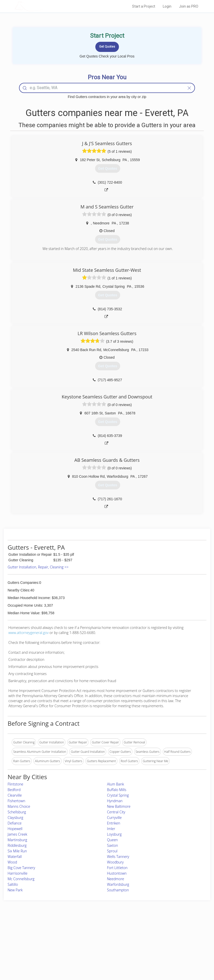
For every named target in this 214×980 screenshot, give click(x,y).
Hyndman (115, 801)
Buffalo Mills (117, 790)
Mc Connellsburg (21, 879)
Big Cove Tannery (21, 868)
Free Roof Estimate (43, 949)
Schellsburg (17, 812)
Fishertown (16, 801)
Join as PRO (189, 6)
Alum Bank (115, 784)
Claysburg (15, 818)
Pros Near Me (40, 938)
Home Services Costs (45, 933)
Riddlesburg (17, 845)
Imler (111, 829)
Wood (12, 862)
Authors (152, 944)
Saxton (112, 845)
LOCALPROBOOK (44, 6)
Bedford (14, 790)
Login (167, 6)
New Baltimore (119, 806)
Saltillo (13, 884)
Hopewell (15, 829)
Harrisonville (17, 873)
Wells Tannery (118, 857)
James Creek (17, 834)
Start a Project (144, 6)
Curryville (114, 818)
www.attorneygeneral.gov (29, 633)
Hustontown (117, 873)
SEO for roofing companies (165, 955)
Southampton (118, 890)
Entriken (114, 823)
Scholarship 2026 (158, 933)
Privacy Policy (156, 938)
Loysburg (114, 834)
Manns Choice (19, 806)
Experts (86, 938)
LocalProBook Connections (165, 949)
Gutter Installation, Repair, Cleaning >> (38, 567)
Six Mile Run (17, 851)
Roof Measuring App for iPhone (103, 949)
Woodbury (115, 862)
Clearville (15, 795)
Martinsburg (17, 840)
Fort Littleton (117, 868)
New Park (15, 890)
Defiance (15, 823)
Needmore (116, 879)
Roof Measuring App (95, 944)
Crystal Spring (118, 795)
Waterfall (15, 857)
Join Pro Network (93, 933)
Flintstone (15, 784)
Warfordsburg (118, 884)
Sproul (112, 851)
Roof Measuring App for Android (103, 955)
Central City (116, 812)
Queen (112, 840)
